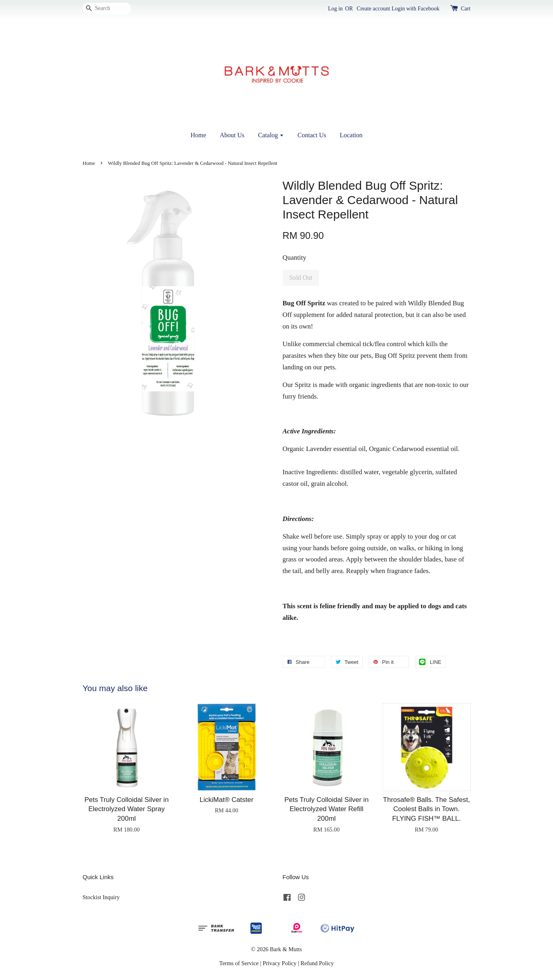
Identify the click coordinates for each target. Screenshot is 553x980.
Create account (373, 9)
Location (351, 135)
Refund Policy (317, 963)
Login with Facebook (415, 9)
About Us (232, 135)
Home (198, 135)
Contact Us (312, 135)
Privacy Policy (280, 963)
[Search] (107, 9)
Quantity (295, 258)
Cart (465, 9)
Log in (335, 9)
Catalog (271, 135)
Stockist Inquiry (101, 897)
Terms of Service (239, 963)
